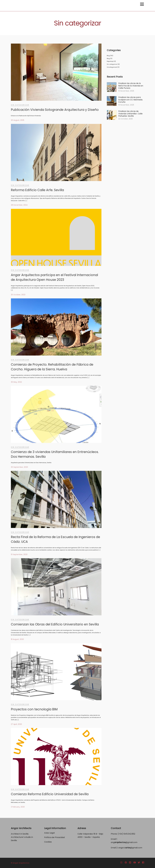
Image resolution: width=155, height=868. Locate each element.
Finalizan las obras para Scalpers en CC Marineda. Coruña (131, 100)
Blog (108, 56)
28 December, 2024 (19, 205)
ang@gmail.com (124, 842)
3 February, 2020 (18, 807)
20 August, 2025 (18, 120)
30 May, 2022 (16, 382)
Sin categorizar (20, 105)
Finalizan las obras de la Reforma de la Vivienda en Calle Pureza (131, 86)
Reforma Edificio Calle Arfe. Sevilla (37, 190)
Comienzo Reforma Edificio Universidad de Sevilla (50, 794)
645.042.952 (129, 834)
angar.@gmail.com (130, 848)
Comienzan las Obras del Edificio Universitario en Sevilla (55, 624)
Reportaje (110, 61)
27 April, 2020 (16, 724)
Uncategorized (112, 67)
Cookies (48, 842)
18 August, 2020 (17, 639)
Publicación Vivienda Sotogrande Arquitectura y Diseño (55, 110)
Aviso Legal (49, 833)
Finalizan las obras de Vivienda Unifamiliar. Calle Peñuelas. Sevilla (130, 114)
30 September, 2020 (19, 467)
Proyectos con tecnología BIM (34, 709)
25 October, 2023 (18, 295)
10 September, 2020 (19, 554)
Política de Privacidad (55, 837)
